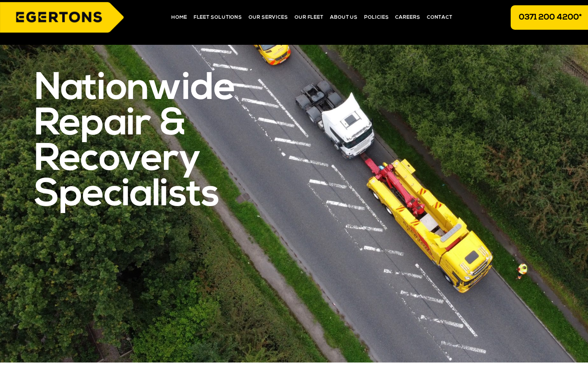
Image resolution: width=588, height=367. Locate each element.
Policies (376, 18)
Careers (408, 18)
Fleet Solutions (218, 18)
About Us (344, 18)
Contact (440, 18)
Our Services (268, 18)
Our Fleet (309, 18)
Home (179, 18)
